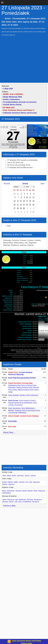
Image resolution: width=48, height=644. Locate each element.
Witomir (5, 484)
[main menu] (2, 3)
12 (33, 197)
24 (27, 205)
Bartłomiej (22, 499)
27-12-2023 (30, 261)
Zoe (27, 482)
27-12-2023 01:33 (18, 302)
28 (18, 208)
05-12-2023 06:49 (18, 296)
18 (30, 201)
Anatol (4, 482)
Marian (11, 502)
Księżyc (24, 252)
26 (33, 205)
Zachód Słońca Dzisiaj (12, 105)
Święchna (41, 491)
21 (18, 205)
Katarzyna (11, 499)
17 (27, 201)
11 (30, 197)
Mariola (30, 491)
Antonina (18, 491)
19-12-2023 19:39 (18, 300)
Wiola (35, 491)
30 (15, 194)
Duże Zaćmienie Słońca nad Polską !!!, (19, 110)
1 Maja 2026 (8, 89)
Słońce (24, 268)
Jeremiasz (20, 475)
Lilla (16, 502)
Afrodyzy (5, 502)
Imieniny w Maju (9, 506)
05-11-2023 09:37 (18, 310)
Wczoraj (7, 183)
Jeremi (27, 475)
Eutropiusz (35, 502)
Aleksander (11, 491)
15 (21, 201)
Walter (16, 482)
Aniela (14, 475)
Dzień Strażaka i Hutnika (17, 395)
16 (24, 201)
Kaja (16, 499)
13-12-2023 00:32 (18, 298)
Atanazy (22, 482)
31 (18, 194)
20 (15, 205)
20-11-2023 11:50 (18, 306)
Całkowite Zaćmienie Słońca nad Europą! (20, 113)
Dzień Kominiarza (32, 395)
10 (27, 197)
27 (15, 208)
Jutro (42, 183)
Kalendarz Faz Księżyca (38, 306)
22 (21, 205)
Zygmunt (11, 484)
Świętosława (6, 493)
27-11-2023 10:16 (18, 304)
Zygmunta (36, 482)
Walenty (10, 482)
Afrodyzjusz (38, 499)
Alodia (25, 491)
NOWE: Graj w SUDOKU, (13, 94)
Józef (4, 475)
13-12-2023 (30, 263)
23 (24, 205)
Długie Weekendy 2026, (13, 97)
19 (33, 201)
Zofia (20, 502)
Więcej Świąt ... (9, 432)
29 (21, 208)
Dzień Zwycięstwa (14, 408)
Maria (4, 491)
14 (18, 201)
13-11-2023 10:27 (18, 308)
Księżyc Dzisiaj (41, 304)
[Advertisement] (24, 58)
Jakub (9, 475)
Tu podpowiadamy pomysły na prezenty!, (20, 102)
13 (15, 201)
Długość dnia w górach (42, 352)
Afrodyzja (30, 499)
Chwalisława (27, 502)
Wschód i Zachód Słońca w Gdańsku (26, 352)
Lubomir (33, 475)
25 (30, 205)
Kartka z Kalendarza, (12, 99)
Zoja (30, 482)
